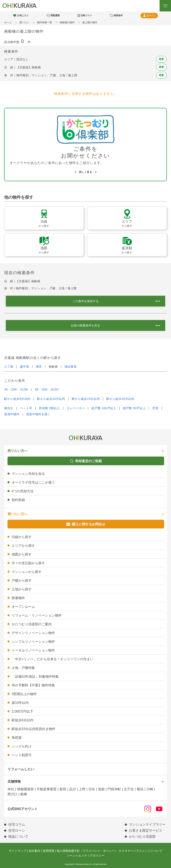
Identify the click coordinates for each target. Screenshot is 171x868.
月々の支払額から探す (28, 563)
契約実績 (18, 500)
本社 (11, 789)
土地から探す (22, 589)
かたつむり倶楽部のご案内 (32, 624)
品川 (73, 789)
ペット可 (26, 408)
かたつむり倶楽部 (142, 837)
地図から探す (22, 554)
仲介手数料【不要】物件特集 (33, 685)
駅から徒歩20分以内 (120, 399)
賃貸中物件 (12, 414)
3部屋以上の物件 (24, 694)
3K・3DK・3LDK (47, 389)
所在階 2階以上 (49, 408)
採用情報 (48, 851)
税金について (18, 837)
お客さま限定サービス (146, 830)
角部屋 (17, 738)
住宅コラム (17, 824)
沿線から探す (22, 537)
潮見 (39, 367)
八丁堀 (9, 367)
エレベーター (76, 408)
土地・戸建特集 (23, 668)
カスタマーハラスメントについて (140, 851)
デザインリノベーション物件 (33, 633)
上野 (82, 789)
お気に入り (23, 15)
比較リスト (86, 15)
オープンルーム (23, 607)
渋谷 (92, 789)
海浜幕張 (71, 367)
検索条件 (118, 15)
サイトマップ (17, 851)
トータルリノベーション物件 (33, 650)
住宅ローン (17, 830)
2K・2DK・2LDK (16, 389)
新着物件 (18, 598)
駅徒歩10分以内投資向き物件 (33, 729)
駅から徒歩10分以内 (51, 399)
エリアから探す (23, 546)
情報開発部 (25, 789)
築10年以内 (20, 703)
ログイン (151, 16)
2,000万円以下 (22, 711)
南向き (9, 408)
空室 (155, 408)
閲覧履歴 (55, 15)
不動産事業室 (47, 789)
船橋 (24, 794)
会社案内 (34, 851)
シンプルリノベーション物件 (33, 642)
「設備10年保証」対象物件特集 (35, 677)
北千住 (129, 789)
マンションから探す (27, 572)
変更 (162, 59)
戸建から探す (22, 581)
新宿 (63, 789)
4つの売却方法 (23, 491)
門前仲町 (114, 789)
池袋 (101, 789)
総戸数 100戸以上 (104, 408)
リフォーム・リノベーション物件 (37, 615)
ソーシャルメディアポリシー (85, 856)
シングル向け (22, 746)
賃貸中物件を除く (38, 414)
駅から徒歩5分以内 (17, 399)
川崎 (150, 789)
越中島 (25, 367)
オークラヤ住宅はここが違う (33, 482)
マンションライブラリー (147, 824)
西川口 (12, 794)
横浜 (140, 789)
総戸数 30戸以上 (134, 408)
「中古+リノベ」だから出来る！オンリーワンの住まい (53, 659)
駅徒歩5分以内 (23, 720)
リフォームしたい (21, 769)
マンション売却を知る (28, 474)
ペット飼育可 (22, 755)
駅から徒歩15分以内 (86, 399)
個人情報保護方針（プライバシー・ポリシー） (87, 851)
